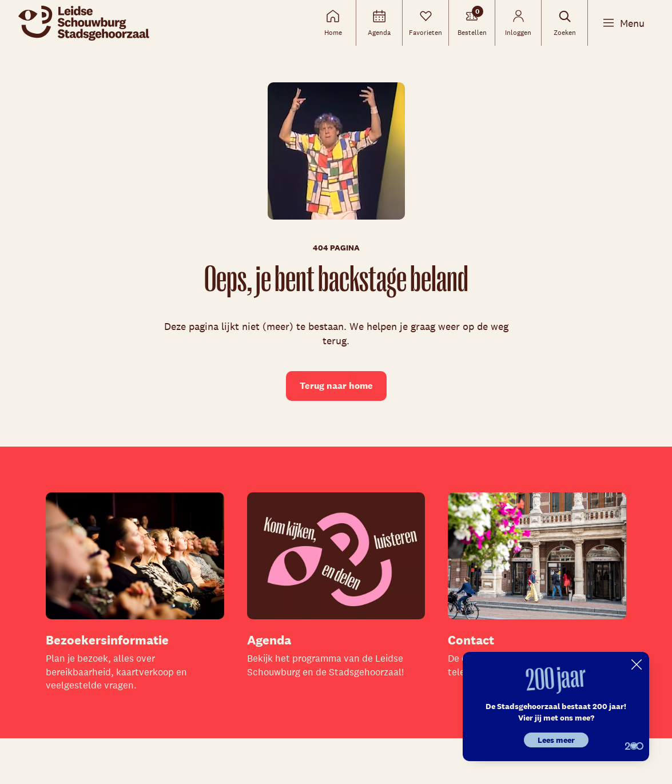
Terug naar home (336, 386)
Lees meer (556, 740)
